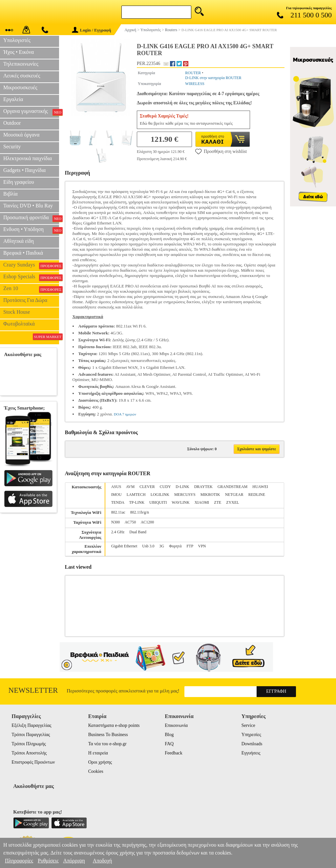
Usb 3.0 (148, 546)
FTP (190, 546)
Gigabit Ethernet (124, 546)
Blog (169, 735)
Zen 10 (31, 289)
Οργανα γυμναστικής (31, 112)
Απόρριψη (74, 861)
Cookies (96, 771)
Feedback (174, 753)
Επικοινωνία (176, 725)
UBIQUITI (158, 502)
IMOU (116, 495)
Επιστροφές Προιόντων (33, 762)
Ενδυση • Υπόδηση (31, 230)
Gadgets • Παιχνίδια (24, 170)
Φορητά (175, 546)
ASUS (116, 487)
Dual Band (138, 532)
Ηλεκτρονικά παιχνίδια (28, 158)
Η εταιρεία (98, 753)
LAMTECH (136, 495)
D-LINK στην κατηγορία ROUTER (213, 78)
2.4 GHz (118, 532)
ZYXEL (232, 502)
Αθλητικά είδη (19, 241)
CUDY (165, 487)
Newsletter (33, 690)
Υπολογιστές (17, 40)
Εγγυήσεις (251, 753)
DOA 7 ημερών (125, 414)
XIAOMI (202, 502)
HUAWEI (260, 487)
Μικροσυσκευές (20, 87)
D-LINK (182, 487)
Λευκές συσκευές (22, 76)
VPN (202, 546)
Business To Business (108, 735)
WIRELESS (195, 84)
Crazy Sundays (31, 265)
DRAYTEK (203, 487)
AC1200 (147, 522)
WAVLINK (180, 502)
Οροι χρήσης (100, 762)
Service (248, 725)
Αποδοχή (103, 861)
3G (162, 546)
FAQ (169, 744)
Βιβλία (10, 194)
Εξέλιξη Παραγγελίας (31, 725)
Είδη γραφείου (19, 182)
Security (12, 147)
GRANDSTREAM (232, 487)
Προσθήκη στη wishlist (221, 151)
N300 (116, 522)
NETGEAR (234, 495)
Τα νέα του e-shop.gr (107, 744)
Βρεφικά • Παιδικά (23, 253)
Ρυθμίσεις (48, 861)
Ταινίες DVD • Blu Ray (28, 206)
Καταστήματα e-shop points (114, 725)
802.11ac (118, 512)
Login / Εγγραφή (92, 30)
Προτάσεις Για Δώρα (25, 300)
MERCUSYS (185, 495)
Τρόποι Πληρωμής (29, 744)
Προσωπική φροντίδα (31, 218)
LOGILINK (160, 495)
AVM (130, 487)
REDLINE (257, 495)
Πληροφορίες (19, 861)
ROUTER (193, 73)
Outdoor (12, 123)
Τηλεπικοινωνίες (21, 64)
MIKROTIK (210, 495)
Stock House (17, 312)
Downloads (252, 744)
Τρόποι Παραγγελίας (31, 735)
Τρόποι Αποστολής (29, 753)
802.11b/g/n (140, 512)
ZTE (218, 502)
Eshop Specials (31, 277)
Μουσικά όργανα (21, 135)
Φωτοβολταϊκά (19, 324)
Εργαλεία (13, 99)
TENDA (118, 502)
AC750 (130, 522)
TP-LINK (137, 502)
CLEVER (147, 487)
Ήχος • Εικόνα (19, 52)
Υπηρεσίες (251, 735)
